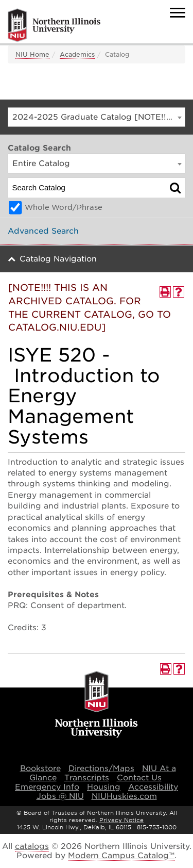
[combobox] (97, 117)
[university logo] (97, 705)
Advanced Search (43, 231)
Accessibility (153, 787)
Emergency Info (47, 787)
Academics (77, 54)
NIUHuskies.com (124, 796)
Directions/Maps (101, 768)
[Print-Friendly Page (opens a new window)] (165, 292)
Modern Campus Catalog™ (121, 856)
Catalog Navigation (58, 259)
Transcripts (87, 778)
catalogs (32, 846)
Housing (104, 787)
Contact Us (139, 778)
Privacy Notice (121, 820)
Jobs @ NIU (60, 796)
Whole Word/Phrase (64, 207)
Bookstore (40, 768)
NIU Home (32, 54)
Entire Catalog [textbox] (41, 163)
